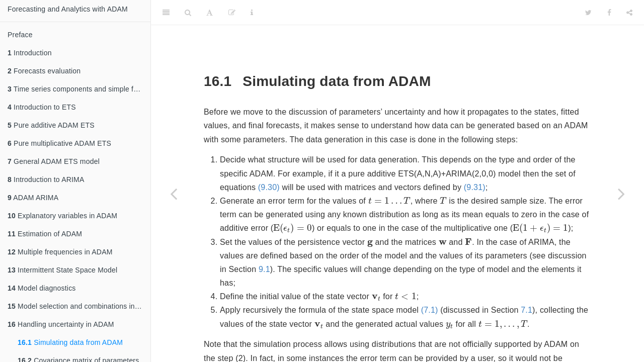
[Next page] (621, 194)
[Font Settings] (210, 13)
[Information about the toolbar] (252, 13)
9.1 (264, 269)
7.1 (527, 310)
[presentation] (389, 200)
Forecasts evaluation (44, 71)
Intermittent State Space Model (62, 270)
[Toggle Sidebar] (166, 13)
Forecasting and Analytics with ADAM (68, 9)
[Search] (188, 13)
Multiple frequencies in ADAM (60, 252)
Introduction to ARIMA (46, 179)
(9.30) (269, 187)
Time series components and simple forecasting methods (79, 89)
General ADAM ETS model (54, 161)
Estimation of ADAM (45, 234)
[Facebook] (609, 13)
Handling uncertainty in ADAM (61, 324)
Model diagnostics (42, 288)
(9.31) (475, 187)
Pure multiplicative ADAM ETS (59, 143)
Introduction (30, 53)
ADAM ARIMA (33, 198)
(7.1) (430, 310)
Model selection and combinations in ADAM (79, 306)
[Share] (629, 13)
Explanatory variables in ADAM (62, 216)
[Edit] (232, 13)
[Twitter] (588, 13)
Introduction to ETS (42, 107)
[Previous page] (174, 194)
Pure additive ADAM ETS (51, 125)
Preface (20, 35)
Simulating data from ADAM (70, 342)
